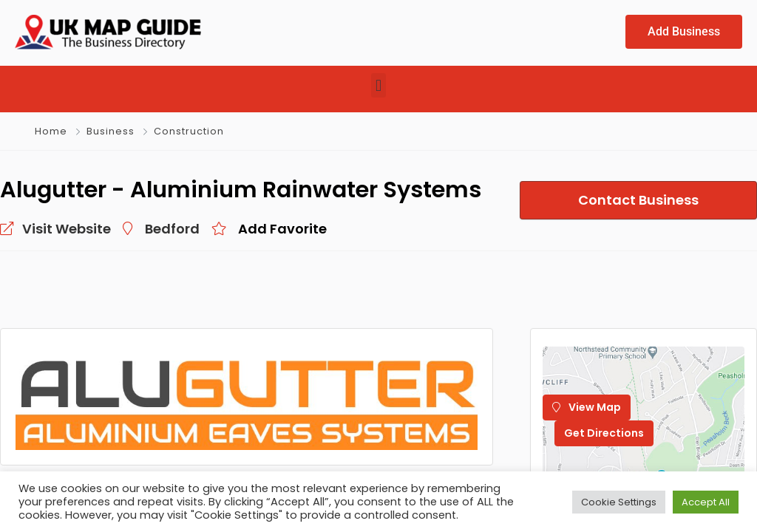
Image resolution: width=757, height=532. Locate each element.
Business (111, 131)
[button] (378, 85)
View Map (587, 407)
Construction (189, 131)
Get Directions (604, 433)
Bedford (172, 229)
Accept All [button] (706, 502)
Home (51, 131)
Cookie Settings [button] (619, 502)
